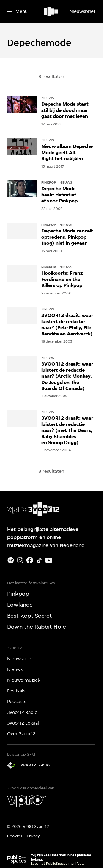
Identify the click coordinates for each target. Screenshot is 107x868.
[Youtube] (49, 560)
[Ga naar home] (51, 11)
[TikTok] (39, 560)
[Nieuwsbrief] (82, 11)
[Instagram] (20, 560)
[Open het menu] (17, 11)
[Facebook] (30, 560)
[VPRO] (27, 801)
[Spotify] (11, 560)
